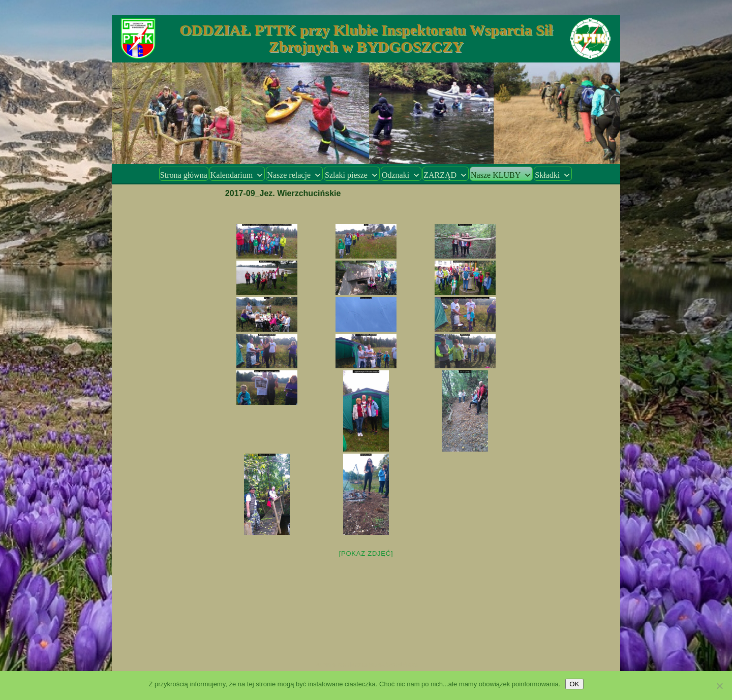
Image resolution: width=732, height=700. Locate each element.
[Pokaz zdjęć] (366, 553)
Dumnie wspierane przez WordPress (366, 665)
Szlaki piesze (352, 175)
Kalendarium (237, 175)
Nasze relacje (294, 175)
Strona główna (184, 175)
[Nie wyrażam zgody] (719, 686)
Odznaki (401, 175)
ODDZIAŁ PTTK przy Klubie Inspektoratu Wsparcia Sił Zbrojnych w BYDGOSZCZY (366, 38)
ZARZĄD (446, 175)
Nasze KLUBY (501, 175)
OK (574, 684)
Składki (553, 175)
